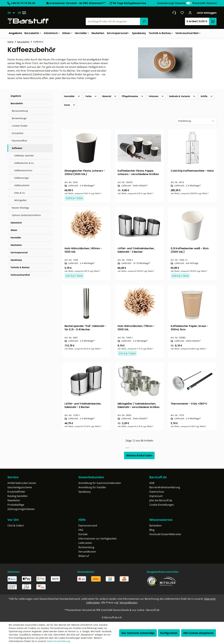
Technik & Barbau (20, 267)
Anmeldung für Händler (92, 487)
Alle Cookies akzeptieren (198, 633)
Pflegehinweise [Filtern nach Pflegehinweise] (133, 96)
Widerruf (84, 556)
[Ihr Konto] (190, 13)
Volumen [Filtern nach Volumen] (156, 96)
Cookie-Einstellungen (162, 505)
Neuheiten (16, 245)
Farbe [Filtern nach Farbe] (91, 96)
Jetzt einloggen (207, 13)
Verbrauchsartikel (20, 275)
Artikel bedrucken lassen (22, 483)
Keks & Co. (20, 193)
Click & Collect (16, 526)
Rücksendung (86, 547)
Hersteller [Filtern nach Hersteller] (72, 96)
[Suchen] (144, 21)
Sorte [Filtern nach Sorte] (70, 105)
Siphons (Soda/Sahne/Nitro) (26, 215)
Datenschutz (157, 492)
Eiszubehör (18, 133)
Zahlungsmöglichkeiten (21, 509)
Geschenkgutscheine (20, 487)
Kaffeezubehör (22, 185)
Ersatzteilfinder (16, 492)
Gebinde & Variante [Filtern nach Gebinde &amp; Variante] (182, 96)
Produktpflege (16, 505)
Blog (152, 530)
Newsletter (14, 500)
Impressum (156, 496)
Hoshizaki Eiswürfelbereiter (165, 534)
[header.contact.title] (174, 13)
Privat (205, 3)
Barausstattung (20, 111)
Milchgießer (21, 200)
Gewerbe (171, 3)
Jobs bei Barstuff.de (161, 500)
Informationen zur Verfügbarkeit (97, 539)
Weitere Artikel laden (139, 455)
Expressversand (88, 526)
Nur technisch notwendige (138, 633)
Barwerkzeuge (19, 118)
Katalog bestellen (18, 496)
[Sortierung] (196, 121)
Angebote (16, 96)
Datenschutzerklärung (58, 641)
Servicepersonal (19, 252)
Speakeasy (16, 260)
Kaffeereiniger (22, 178)
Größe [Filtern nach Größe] (207, 96)
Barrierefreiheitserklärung (165, 487)
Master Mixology (20, 208)
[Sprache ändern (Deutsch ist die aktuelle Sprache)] (13, 13)
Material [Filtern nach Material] (109, 96)
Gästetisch (16, 223)
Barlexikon (155, 526)
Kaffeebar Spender (24, 156)
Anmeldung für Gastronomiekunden (100, 483)
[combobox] (113, 21)
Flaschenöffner (20, 141)
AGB (152, 483)
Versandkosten (87, 552)
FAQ (81, 530)
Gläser (14, 230)
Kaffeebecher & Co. (24, 163)
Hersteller (16, 238)
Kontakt (83, 534)
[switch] (189, 3)
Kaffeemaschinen (23, 170)
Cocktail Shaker (20, 126)
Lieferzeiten (85, 543)
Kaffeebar (17, 148)
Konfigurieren (169, 633)
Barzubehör (17, 103)
